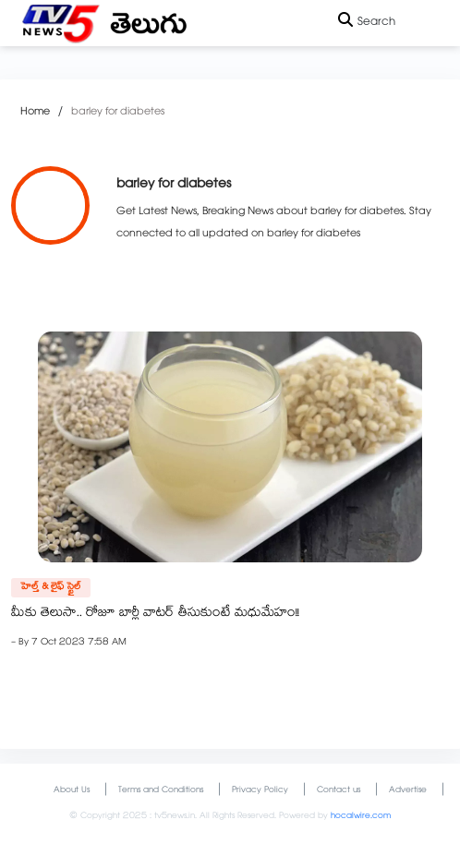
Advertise (408, 791)
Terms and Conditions (161, 791)
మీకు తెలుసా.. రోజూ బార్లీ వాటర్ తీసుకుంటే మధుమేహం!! (155, 614)
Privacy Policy (260, 791)
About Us (72, 791)
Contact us (339, 791)
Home (35, 113)
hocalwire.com (361, 817)
